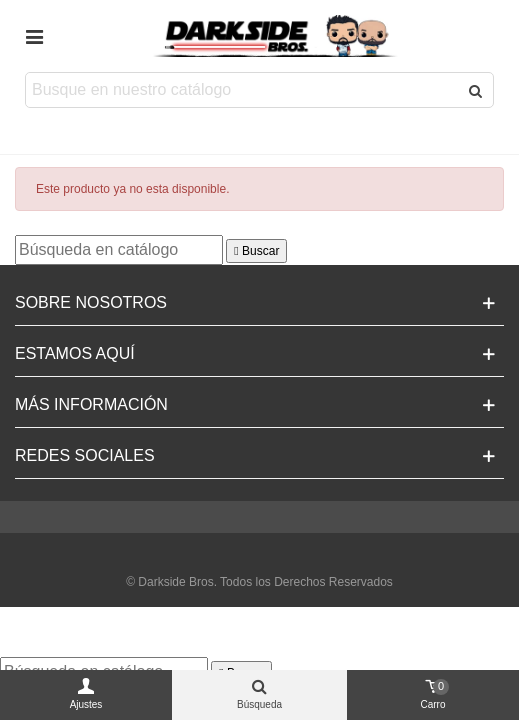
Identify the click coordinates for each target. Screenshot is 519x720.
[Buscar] (119, 250)
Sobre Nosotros (91, 302)
